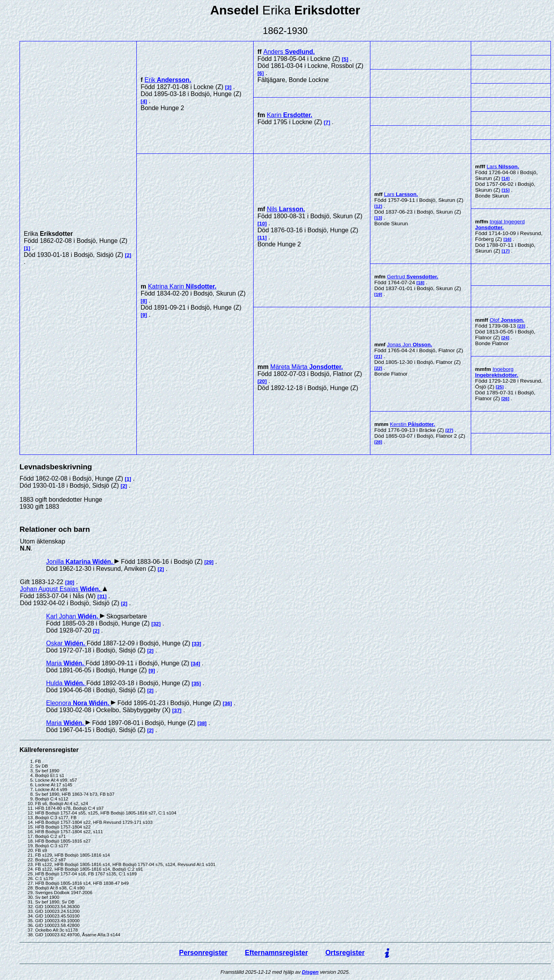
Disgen (310, 972)
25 (500, 387)
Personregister (203, 953)
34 (196, 664)
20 (262, 381)
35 (196, 683)
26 (505, 399)
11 (262, 238)
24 (505, 338)
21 (378, 356)
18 (421, 283)
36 (228, 703)
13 (378, 218)
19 (378, 294)
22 (378, 368)
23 (521, 326)
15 (506, 190)
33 (197, 644)
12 (378, 206)
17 (506, 251)
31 (102, 596)
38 (202, 723)
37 (177, 710)
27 (449, 430)
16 (507, 239)
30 (70, 582)
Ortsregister (345, 953)
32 (156, 624)
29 (209, 562)
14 (506, 178)
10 (262, 224)
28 (378, 442)
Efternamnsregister (276, 953)
